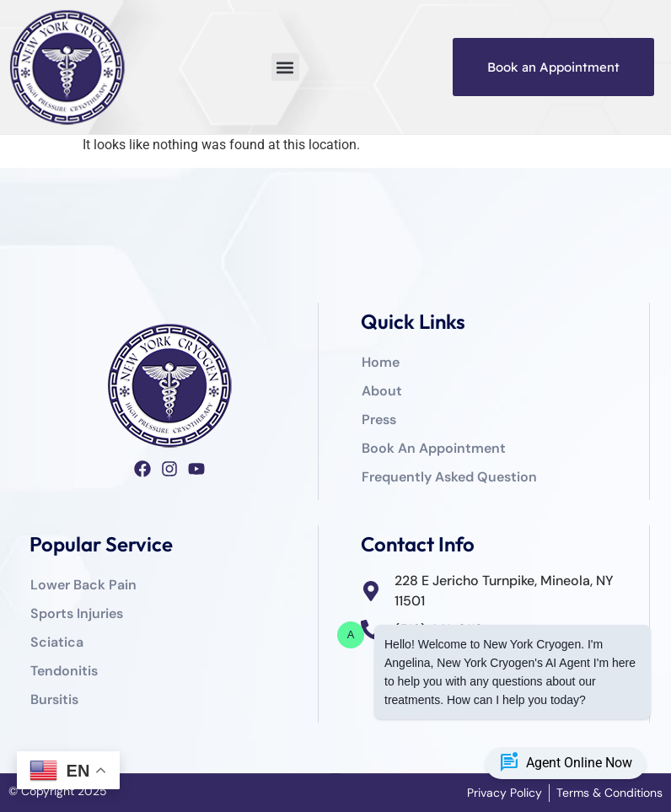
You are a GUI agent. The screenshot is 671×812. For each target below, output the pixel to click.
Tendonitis (64, 671)
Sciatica (57, 642)
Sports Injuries (77, 613)
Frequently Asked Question (449, 477)
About (382, 391)
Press (379, 419)
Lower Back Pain (83, 585)
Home (381, 362)
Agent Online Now (566, 763)
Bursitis (54, 699)
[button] (285, 67)
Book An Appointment (434, 448)
